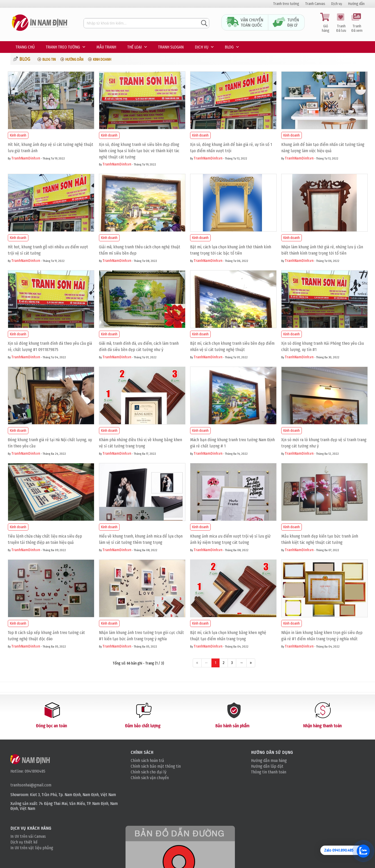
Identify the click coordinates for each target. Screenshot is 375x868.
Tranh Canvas (315, 4)
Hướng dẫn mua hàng (269, 761)
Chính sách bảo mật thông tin (156, 766)
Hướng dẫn (356, 4)
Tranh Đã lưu (341, 23)
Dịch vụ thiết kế (24, 842)
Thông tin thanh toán (269, 772)
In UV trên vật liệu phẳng (32, 848)
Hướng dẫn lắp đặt (267, 766)
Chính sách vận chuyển (150, 778)
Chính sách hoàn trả (147, 761)
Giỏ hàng (326, 23)
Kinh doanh (102, 60)
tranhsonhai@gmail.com (31, 785)
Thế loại (135, 47)
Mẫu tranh (106, 47)
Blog (229, 47)
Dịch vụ (337, 4)
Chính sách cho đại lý (149, 772)
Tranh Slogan (171, 47)
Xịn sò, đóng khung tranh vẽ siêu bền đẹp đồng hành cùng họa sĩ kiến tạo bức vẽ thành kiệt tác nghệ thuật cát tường (139, 151)
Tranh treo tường (286, 4)
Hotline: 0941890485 (28, 771)
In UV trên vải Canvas (28, 836)
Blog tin (49, 60)
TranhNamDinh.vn (26, 158)
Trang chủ (25, 47)
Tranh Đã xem (357, 23)
